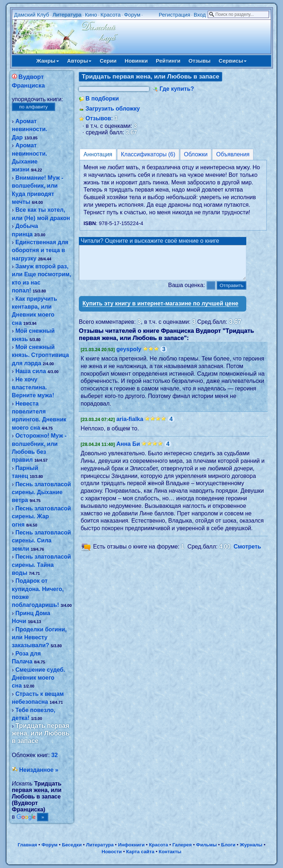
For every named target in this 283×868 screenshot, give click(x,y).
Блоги (228, 845)
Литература (67, 15)
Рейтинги (168, 61)
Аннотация (98, 154)
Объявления (233, 154)
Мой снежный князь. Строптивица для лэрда (41, 355)
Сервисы (233, 61)
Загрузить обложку (113, 109)
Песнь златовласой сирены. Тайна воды (41, 565)
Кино (91, 15)
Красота (111, 15)
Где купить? (177, 89)
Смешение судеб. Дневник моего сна (39, 678)
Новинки (136, 61)
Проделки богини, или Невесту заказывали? (39, 637)
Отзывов (98, 118)
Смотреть (248, 553)
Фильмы (206, 845)
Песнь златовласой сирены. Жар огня (41, 516)
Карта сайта (140, 852)
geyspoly (129, 356)
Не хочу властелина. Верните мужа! (33, 388)
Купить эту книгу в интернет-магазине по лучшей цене (160, 310)
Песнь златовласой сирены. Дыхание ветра (41, 492)
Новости (112, 852)
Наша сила (31, 371)
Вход (200, 15)
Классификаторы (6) (148, 154)
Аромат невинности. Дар (30, 129)
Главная (27, 845)
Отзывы (200, 61)
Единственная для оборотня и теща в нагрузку (40, 250)
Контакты (170, 852)
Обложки (196, 154)
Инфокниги (131, 845)
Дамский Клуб (32, 15)
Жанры (48, 61)
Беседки (72, 845)
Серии (108, 61)
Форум (132, 15)
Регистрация (175, 15)
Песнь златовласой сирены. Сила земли (41, 541)
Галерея (182, 845)
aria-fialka (130, 426)
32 (55, 755)
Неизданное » (39, 770)
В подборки (102, 99)
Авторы (79, 61)
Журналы (251, 845)
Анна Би (128, 450)
